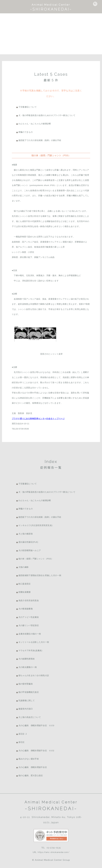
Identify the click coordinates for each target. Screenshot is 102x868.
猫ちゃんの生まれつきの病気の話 (34, 675)
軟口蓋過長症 (25, 584)
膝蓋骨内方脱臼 (26, 709)
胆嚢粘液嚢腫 (25, 592)
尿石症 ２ (23, 734)
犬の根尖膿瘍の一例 (28, 667)
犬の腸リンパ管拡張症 (29, 625)
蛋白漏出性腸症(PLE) (28, 542)
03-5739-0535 (54, 848)
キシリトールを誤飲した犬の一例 (34, 642)
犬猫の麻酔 (24, 567)
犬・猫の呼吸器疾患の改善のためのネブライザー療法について (47, 115)
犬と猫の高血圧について (30, 717)
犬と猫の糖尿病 (26, 534)
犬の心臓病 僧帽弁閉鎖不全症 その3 (36, 725)
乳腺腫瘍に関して (27, 700)
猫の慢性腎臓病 (26, 684)
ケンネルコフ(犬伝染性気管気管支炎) (35, 525)
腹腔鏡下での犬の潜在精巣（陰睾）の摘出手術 (40, 140)
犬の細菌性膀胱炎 (27, 659)
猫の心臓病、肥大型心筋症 (31, 775)
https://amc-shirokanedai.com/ (54, 852)
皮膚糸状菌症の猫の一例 (30, 634)
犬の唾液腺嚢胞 (26, 609)
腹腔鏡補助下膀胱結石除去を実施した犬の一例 (40, 575)
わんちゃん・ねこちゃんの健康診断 (35, 124)
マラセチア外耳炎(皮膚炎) (30, 650)
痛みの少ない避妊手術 (29, 759)
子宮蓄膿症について (28, 107)
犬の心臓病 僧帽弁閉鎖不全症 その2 (36, 751)
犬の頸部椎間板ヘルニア (30, 550)
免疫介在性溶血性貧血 (29, 600)
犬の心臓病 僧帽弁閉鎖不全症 (33, 767)
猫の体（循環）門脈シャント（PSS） (36, 559)
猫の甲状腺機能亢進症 (29, 692)
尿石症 (22, 742)
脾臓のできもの (26, 132)
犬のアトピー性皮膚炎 (29, 617)
